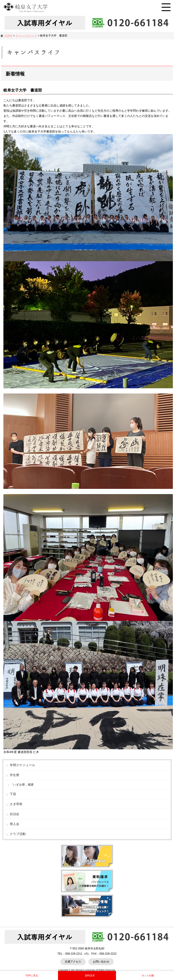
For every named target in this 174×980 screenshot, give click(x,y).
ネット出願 (148, 975)
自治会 (14, 814)
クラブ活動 (18, 834)
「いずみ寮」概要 (22, 785)
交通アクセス (73, 962)
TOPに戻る (32, 975)
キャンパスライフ (26, 36)
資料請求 (90, 975)
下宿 (13, 794)
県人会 (14, 824)
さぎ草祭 (16, 804)
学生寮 (14, 775)
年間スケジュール (22, 765)
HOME (8, 36)
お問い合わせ (101, 962)
